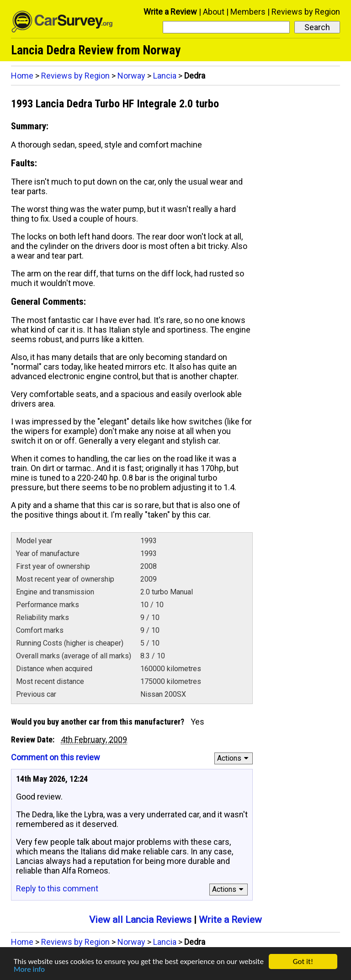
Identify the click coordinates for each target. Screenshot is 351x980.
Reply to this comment (57, 888)
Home (22, 76)
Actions (234, 758)
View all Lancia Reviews (140, 920)
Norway (131, 76)
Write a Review (170, 12)
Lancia (165, 76)
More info (29, 970)
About (214, 12)
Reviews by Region (306, 12)
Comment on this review (56, 757)
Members (248, 12)
